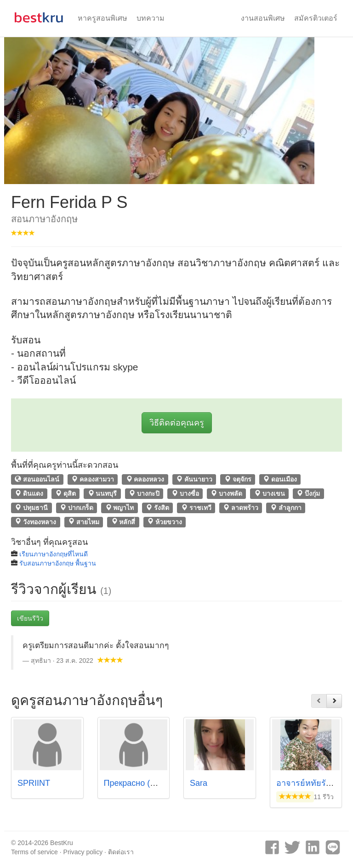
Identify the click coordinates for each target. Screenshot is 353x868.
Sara (199, 783)
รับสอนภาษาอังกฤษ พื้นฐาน (58, 563)
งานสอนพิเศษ (263, 18)
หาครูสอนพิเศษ (102, 18)
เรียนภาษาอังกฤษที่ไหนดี (54, 554)
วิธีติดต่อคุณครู (177, 423)
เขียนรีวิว (30, 618)
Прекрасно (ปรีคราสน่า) (148, 783)
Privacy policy (83, 852)
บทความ (151, 18)
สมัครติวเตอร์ (316, 18)
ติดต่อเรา (121, 852)
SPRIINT (34, 783)
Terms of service (34, 852)
